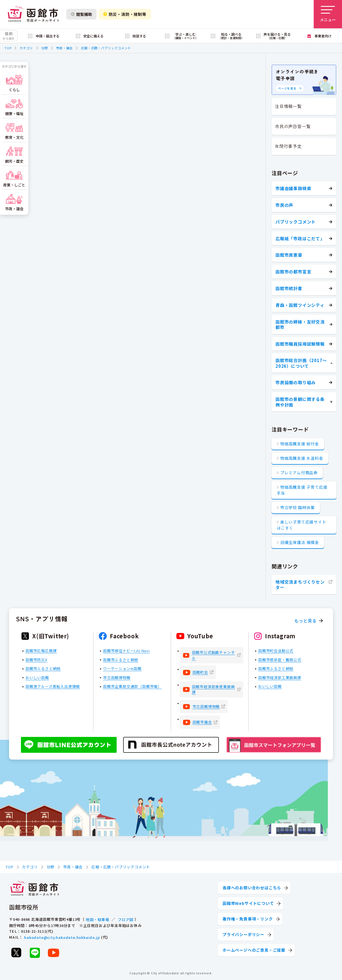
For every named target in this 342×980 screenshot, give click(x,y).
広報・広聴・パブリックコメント (106, 48)
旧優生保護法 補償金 (300, 542)
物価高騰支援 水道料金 (302, 458)
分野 (45, 48)
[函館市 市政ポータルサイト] (33, 14)
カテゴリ (26, 48)
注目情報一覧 (288, 106)
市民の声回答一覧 (293, 126)
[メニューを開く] (328, 14)
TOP (8, 48)
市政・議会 (64, 48)
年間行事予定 (288, 146)
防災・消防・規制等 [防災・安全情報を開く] (125, 14)
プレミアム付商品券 (299, 473)
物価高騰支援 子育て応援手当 (302, 490)
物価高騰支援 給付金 (300, 444)
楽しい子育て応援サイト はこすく (302, 525)
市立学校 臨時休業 (298, 507)
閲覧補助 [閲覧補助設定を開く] (81, 14)
